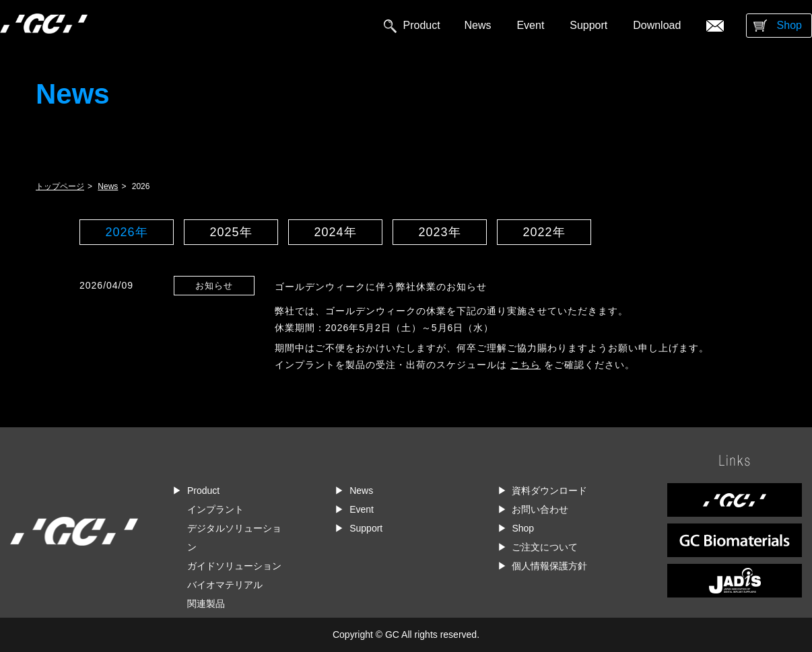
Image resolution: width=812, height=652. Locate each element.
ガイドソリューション (234, 566)
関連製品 (206, 604)
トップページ (60, 186)
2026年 (126, 232)
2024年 (335, 232)
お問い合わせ (540, 509)
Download (657, 25)
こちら (526, 365)
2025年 (231, 232)
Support (588, 25)
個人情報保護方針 (549, 566)
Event (530, 25)
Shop (789, 25)
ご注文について (545, 547)
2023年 (439, 232)
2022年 (544, 232)
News (478, 25)
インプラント (215, 509)
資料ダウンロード (549, 491)
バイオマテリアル (225, 585)
